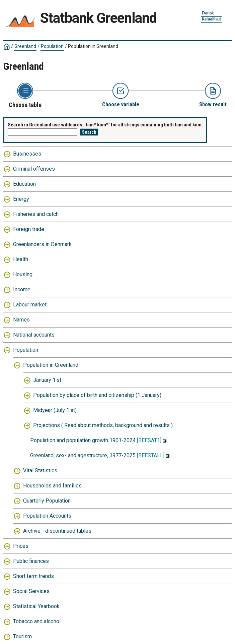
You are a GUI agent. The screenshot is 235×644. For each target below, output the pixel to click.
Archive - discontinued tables (57, 531)
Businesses (27, 154)
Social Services (31, 591)
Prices (21, 546)
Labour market (30, 305)
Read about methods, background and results (117, 425)
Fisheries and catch (36, 214)
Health (21, 259)
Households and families (52, 486)
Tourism (22, 636)
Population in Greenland (93, 46)
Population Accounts (47, 516)
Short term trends (33, 576)
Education (24, 184)
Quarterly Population (47, 501)
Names (21, 320)
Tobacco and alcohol (37, 621)
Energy (21, 199)
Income (22, 289)
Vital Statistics (40, 471)
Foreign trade (29, 229)
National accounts (34, 335)
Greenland (25, 46)
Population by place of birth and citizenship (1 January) (97, 395)
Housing (23, 274)
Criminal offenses (34, 169)
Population (52, 46)
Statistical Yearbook (36, 606)
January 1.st (47, 380)
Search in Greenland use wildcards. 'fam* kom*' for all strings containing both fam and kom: (105, 125)
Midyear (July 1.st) (55, 410)
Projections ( (48, 425)
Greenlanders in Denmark (42, 244)
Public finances (31, 561)
